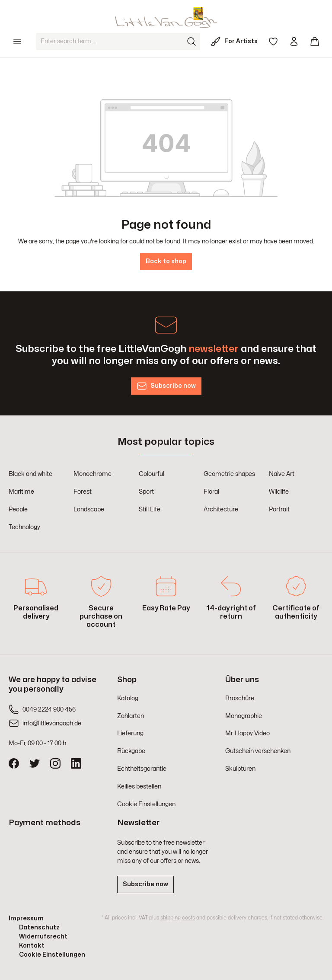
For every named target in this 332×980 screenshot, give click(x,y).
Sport (146, 492)
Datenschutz (39, 927)
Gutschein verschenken (258, 751)
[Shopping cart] (315, 41)
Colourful (152, 474)
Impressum (26, 918)
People (18, 509)
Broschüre (240, 698)
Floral (211, 492)
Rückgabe (131, 751)
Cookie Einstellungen (146, 804)
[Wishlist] (273, 41)
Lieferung (130, 733)
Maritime (21, 492)
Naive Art (282, 474)
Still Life (150, 509)
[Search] (192, 41)
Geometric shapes (229, 474)
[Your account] (294, 41)
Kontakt (32, 946)
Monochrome (93, 474)
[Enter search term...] (110, 41)
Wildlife (279, 492)
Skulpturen (240, 769)
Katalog (128, 698)
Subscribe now (145, 884)
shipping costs (178, 918)
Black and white (30, 474)
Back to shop (166, 261)
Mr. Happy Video (247, 733)
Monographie (244, 716)
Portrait (279, 509)
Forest (83, 492)
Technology (24, 527)
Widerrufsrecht (43, 937)
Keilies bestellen (139, 787)
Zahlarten (131, 716)
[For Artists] (236, 41)
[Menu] (17, 41)
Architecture (221, 509)
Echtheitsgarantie (142, 769)
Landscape (89, 509)
